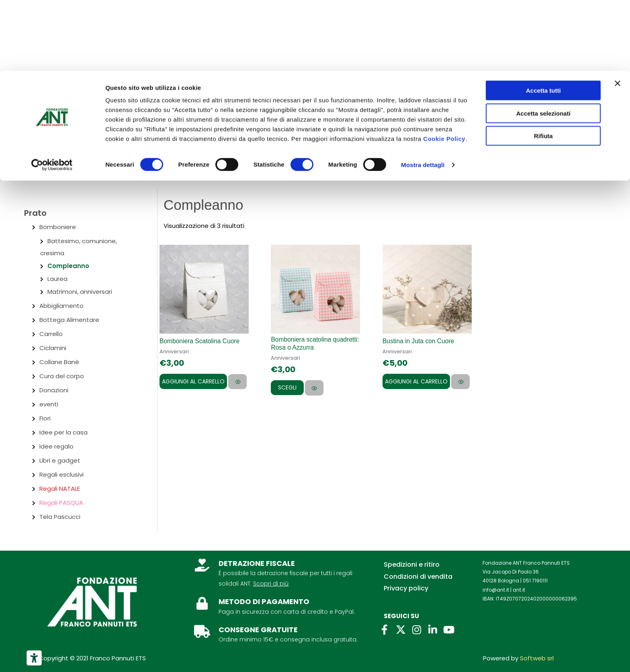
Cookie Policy (444, 68)
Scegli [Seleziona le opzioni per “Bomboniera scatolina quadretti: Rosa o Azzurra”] (290, 387)
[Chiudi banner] (618, 12)
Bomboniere (58, 227)
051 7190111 (535, 581)
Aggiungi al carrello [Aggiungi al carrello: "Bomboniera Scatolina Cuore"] (193, 381)
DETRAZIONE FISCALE (257, 563)
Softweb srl (537, 658)
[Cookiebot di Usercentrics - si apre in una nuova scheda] (52, 94)
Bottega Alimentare (69, 320)
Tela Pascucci (60, 517)
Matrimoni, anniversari (80, 292)
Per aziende (124, 118)
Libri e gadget (60, 460)
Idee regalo (56, 446)
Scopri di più (271, 584)
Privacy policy (406, 588)
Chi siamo (40, 118)
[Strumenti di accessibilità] (34, 658)
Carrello (51, 334)
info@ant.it (496, 590)
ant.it (519, 590)
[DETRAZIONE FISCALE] (202, 565)
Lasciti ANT (170, 118)
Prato (35, 213)
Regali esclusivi (61, 474)
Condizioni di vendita (418, 577)
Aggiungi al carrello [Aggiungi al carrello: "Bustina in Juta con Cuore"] (416, 381)
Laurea (57, 279)
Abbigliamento (61, 306)
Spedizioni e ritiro (412, 564)
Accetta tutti (543, 19)
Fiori (45, 418)
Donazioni (54, 390)
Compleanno (68, 266)
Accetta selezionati (543, 42)
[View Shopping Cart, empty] (604, 158)
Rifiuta (543, 65)
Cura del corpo (62, 376)
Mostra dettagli (423, 94)
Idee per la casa (63, 432)
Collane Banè (59, 362)
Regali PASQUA (61, 503)
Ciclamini (53, 348)
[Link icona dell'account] (566, 159)
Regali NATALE (60, 489)
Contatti (81, 118)
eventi (49, 404)
